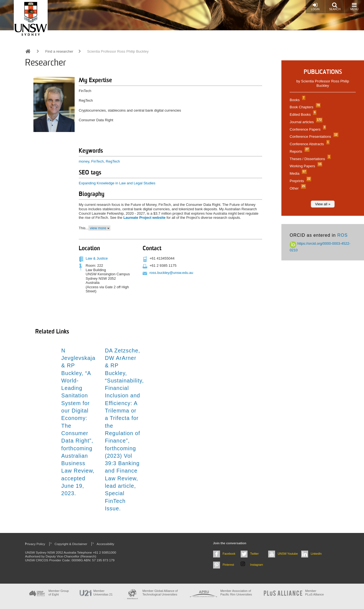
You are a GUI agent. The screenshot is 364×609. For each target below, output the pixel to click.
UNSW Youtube (288, 554)
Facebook (229, 554)
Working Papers (305, 166)
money (84, 161)
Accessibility (105, 544)
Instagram (257, 565)
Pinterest (229, 565)
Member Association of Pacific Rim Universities (236, 593)
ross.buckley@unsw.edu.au (171, 273)
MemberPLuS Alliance (314, 593)
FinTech (97, 161)
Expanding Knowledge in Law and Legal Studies (117, 183)
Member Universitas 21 (103, 593)
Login (315, 6)
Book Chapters (304, 107)
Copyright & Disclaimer (71, 544)
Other (297, 188)
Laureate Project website (144, 218)
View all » (323, 204)
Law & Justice (97, 258)
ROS (343, 235)
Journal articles (305, 122)
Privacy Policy (35, 544)
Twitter (255, 554)
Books (297, 100)
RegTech (113, 161)
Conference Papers (307, 129)
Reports (299, 151)
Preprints (300, 181)
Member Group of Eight (59, 593)
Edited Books (302, 114)
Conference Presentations (313, 137)
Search (335, 6)
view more (98, 228)
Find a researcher (59, 51)
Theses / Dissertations (309, 159)
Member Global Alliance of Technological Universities (160, 593)
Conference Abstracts (309, 144)
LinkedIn (316, 554)
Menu (354, 6)
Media (298, 173)
